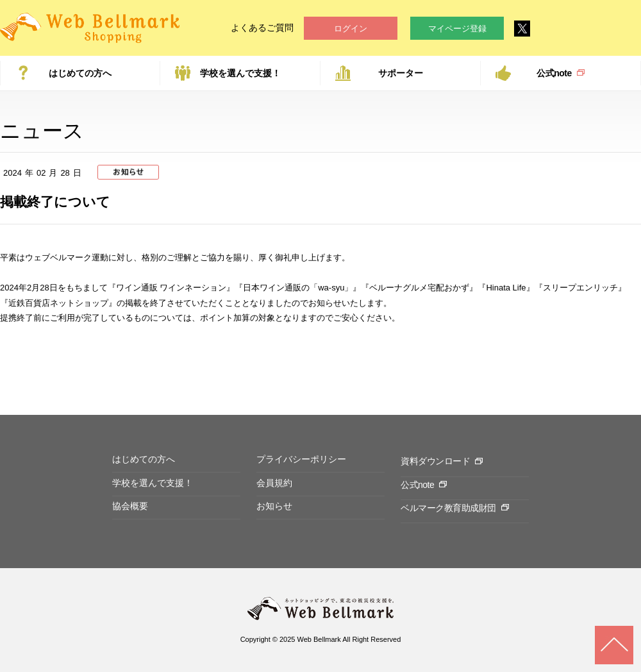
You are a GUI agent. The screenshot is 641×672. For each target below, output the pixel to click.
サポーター (401, 73)
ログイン (351, 29)
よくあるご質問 (262, 28)
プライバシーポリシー (301, 459)
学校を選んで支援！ (240, 73)
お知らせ (274, 506)
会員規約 (274, 483)
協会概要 (130, 506)
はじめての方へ (80, 73)
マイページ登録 (457, 29)
